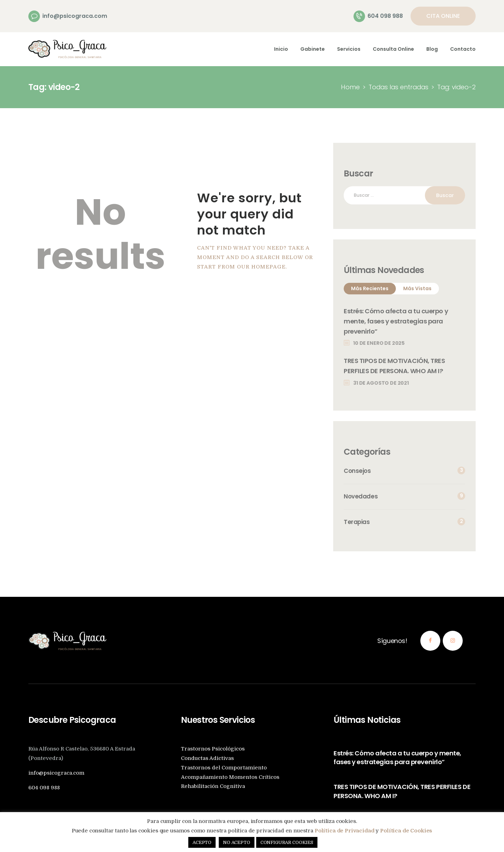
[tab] (370, 289)
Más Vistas (417, 288)
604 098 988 (44, 788)
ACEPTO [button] (202, 842)
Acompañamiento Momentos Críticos (230, 777)
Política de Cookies (406, 831)
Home (350, 87)
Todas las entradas (398, 87)
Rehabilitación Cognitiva (213, 786)
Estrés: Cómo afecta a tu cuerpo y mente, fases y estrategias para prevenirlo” (396, 321)
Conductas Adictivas (207, 758)
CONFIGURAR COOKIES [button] (287, 842)
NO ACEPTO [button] (237, 842)
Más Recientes (370, 288)
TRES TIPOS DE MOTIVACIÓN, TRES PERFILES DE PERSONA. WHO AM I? (395, 366)
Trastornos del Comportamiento (224, 768)
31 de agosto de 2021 (381, 383)
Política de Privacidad (345, 831)
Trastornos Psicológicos (213, 749)
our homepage (261, 267)
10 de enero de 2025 (379, 343)
